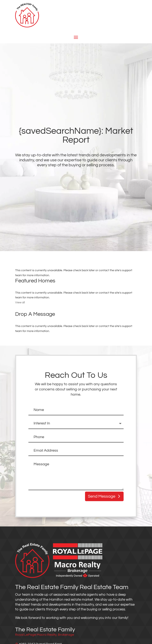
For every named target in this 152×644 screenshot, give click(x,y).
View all (20, 303)
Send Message (102, 496)
